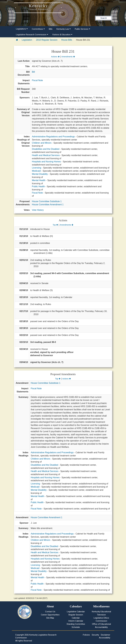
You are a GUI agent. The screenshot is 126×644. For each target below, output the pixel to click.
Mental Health (39, 180)
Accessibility (105, 638)
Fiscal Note (37, 80)
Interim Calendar (76, 621)
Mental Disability (40, 174)
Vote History (38, 210)
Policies (86, 635)
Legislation (27, 40)
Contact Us (50, 612)
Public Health (38, 186)
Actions (55, 57)
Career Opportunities (50, 615)
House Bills (67, 40)
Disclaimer (106, 635)
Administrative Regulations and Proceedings (53, 137)
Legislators (22, 29)
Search (104, 18)
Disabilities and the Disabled (46, 149)
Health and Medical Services (46, 155)
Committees (38, 29)
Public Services (82, 29)
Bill (33, 72)
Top (55, 225)
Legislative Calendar (76, 612)
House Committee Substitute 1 (47, 201)
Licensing (37, 168)
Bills (51, 29)
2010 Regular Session (47, 40)
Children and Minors (42, 143)
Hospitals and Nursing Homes (46, 162)
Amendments (68, 57)
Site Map (50, 618)
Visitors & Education (62, 35)
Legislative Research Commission (32, 35)
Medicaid (36, 171)
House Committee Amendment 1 (48, 205)
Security (95, 635)
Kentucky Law (64, 29)
